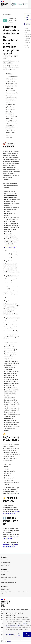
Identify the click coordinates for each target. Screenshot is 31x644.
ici (17, 494)
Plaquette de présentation (9, 583)
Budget (3, 575)
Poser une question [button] (28, 17)
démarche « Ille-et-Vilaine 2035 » (10, 247)
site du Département (11, 538)
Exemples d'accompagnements (9, 577)
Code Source (5, 589)
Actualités (4, 580)
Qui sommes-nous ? (6, 563)
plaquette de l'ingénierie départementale (11, 546)
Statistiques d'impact (6, 572)
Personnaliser (10, 635)
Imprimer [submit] (28, 24)
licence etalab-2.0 (5, 642)
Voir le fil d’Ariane (7, 14)
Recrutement (5, 565)
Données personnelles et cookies (17, 625)
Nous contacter (5, 560)
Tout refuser (19, 635)
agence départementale (11, 513)
